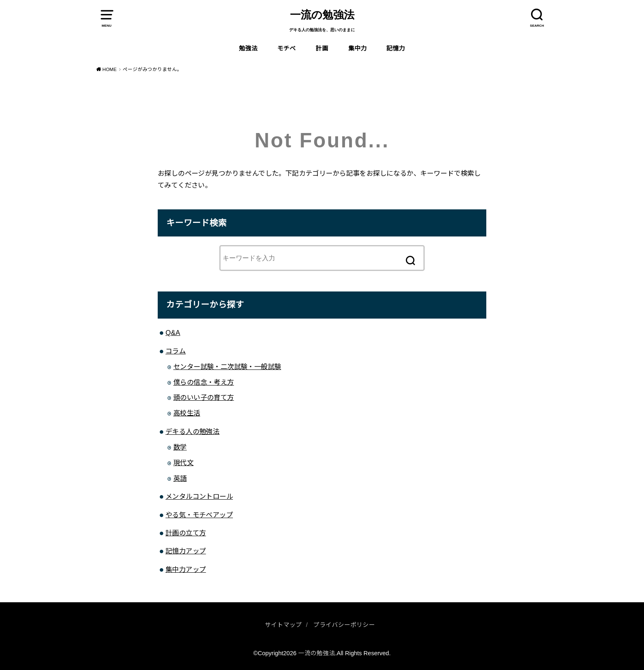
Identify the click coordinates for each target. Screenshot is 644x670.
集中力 (358, 48)
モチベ (286, 48)
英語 (180, 478)
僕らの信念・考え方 (204, 382)
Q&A (173, 333)
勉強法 (248, 48)
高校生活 (187, 413)
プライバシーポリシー (344, 625)
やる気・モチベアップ (199, 515)
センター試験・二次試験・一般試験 (227, 367)
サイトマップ (283, 625)
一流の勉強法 (322, 15)
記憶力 (396, 48)
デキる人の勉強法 (192, 431)
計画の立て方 (186, 533)
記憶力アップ (186, 551)
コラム (176, 351)
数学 (180, 447)
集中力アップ (186, 569)
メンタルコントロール (199, 496)
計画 (322, 48)
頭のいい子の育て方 (204, 397)
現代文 (183, 463)
